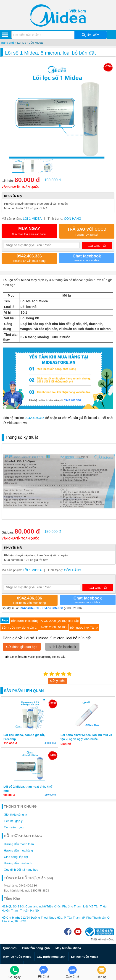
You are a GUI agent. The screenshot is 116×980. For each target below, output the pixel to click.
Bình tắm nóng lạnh (36, 948)
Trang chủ (7, 43)
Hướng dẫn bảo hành (18, 863)
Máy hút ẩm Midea (68, 948)
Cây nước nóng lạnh (51, 957)
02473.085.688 (52, 608)
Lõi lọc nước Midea (30, 43)
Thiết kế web (99, 940)
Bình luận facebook (62, 647)
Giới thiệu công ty (15, 815)
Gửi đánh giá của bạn (22, 647)
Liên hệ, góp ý (13, 821)
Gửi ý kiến (57, 681)
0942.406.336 (34, 418)
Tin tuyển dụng (14, 827)
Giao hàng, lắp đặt (16, 857)
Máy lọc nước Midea (17, 957)
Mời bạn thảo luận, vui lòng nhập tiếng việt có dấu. (57, 661)
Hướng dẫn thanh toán (19, 844)
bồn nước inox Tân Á (84, 628)
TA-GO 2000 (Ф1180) (53, 627)
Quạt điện (10, 948)
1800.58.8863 (40, 891)
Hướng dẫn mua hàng (18, 850)
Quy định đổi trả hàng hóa (21, 870)
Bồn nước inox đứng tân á (19, 628)
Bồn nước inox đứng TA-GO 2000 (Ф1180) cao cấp (45, 621)
